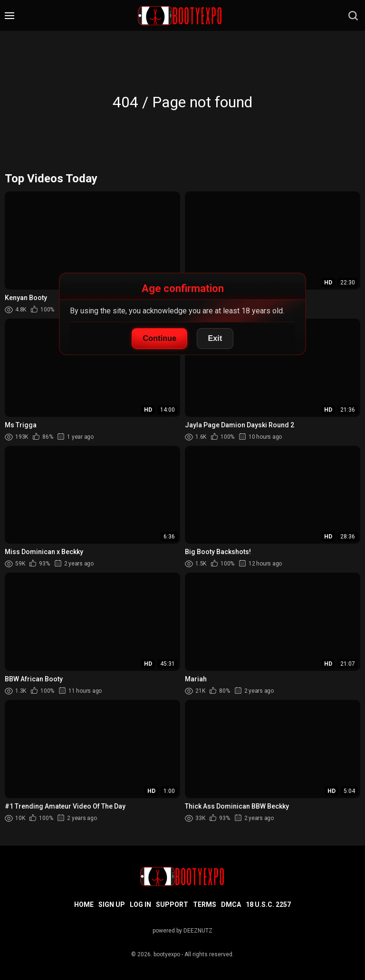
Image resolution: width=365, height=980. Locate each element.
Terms (205, 905)
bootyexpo (167, 954)
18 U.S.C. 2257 (268, 905)
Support (172, 905)
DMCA (231, 905)
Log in (140, 905)
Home (84, 905)
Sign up (112, 905)
